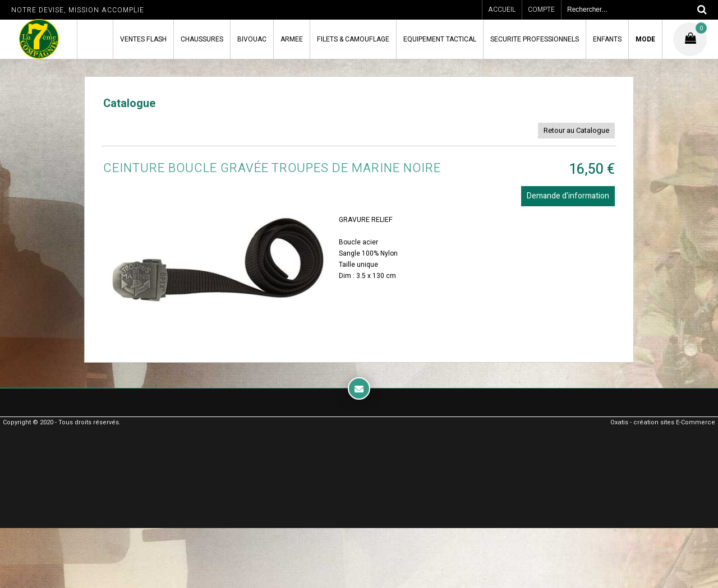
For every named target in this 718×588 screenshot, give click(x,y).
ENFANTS (607, 39)
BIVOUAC (252, 39)
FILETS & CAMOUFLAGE (353, 39)
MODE (645, 39)
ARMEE (292, 39)
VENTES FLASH (143, 39)
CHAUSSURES (202, 39)
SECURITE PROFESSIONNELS (535, 39)
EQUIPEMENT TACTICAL (440, 39)
